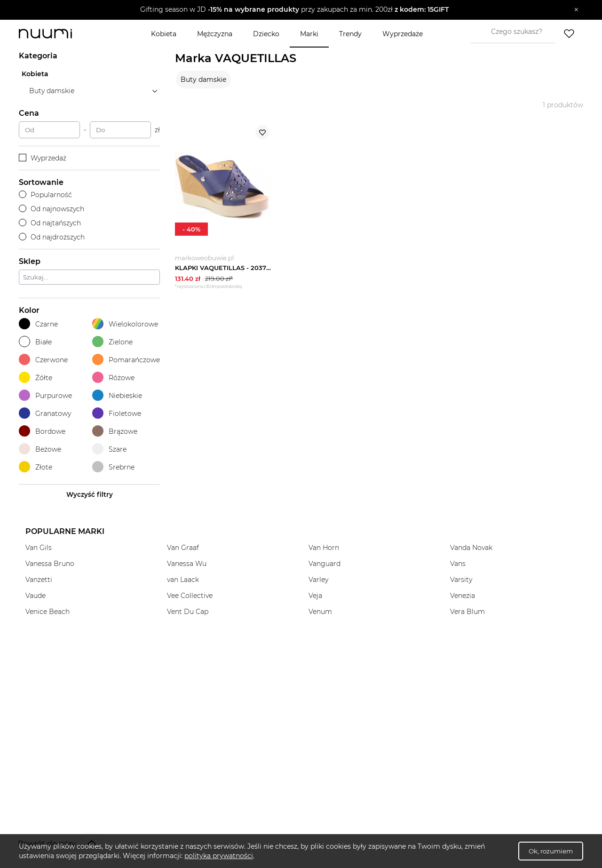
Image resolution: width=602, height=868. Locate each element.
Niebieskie (117, 395)
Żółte (36, 378)
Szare (109, 449)
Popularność (45, 195)
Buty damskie (203, 80)
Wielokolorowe (125, 324)
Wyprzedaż (43, 158)
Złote (36, 467)
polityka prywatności (219, 856)
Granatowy (45, 413)
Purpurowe (45, 395)
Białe (35, 342)
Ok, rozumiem (551, 851)
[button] (294, 10)
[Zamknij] (576, 10)
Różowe (113, 378)
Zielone (112, 342)
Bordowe (42, 431)
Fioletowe (117, 413)
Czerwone (43, 360)
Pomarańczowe (126, 360)
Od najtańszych (50, 223)
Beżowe (40, 449)
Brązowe (115, 431)
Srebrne (113, 467)
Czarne (38, 324)
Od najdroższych (52, 237)
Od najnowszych (51, 209)
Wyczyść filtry (90, 494)
